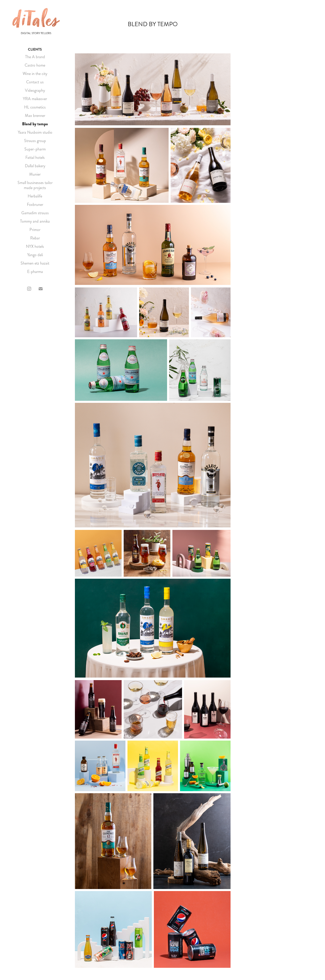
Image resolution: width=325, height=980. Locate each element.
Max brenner (35, 116)
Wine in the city (35, 74)
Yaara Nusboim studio (35, 132)
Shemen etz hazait (35, 263)
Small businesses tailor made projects (35, 185)
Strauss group (35, 141)
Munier (35, 174)
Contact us (35, 82)
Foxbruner (35, 204)
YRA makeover (35, 99)
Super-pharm (35, 149)
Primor (35, 230)
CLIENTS (35, 49)
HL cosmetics (35, 107)
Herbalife (35, 196)
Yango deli (35, 255)
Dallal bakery (35, 166)
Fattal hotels (35, 157)
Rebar (35, 238)
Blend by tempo (35, 124)
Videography (35, 90)
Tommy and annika (35, 221)
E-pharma (35, 272)
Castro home (35, 65)
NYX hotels (35, 246)
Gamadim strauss (35, 213)
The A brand (35, 57)
